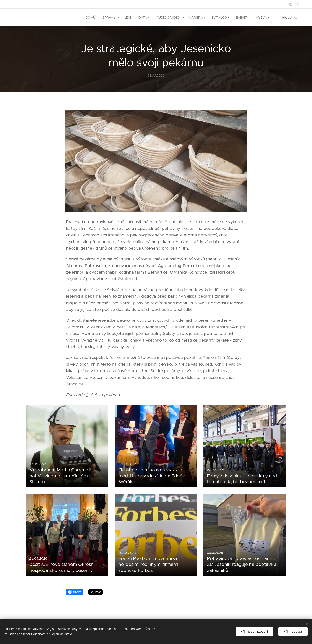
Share (75, 592)
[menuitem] (89, 18)
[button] (290, 18)
